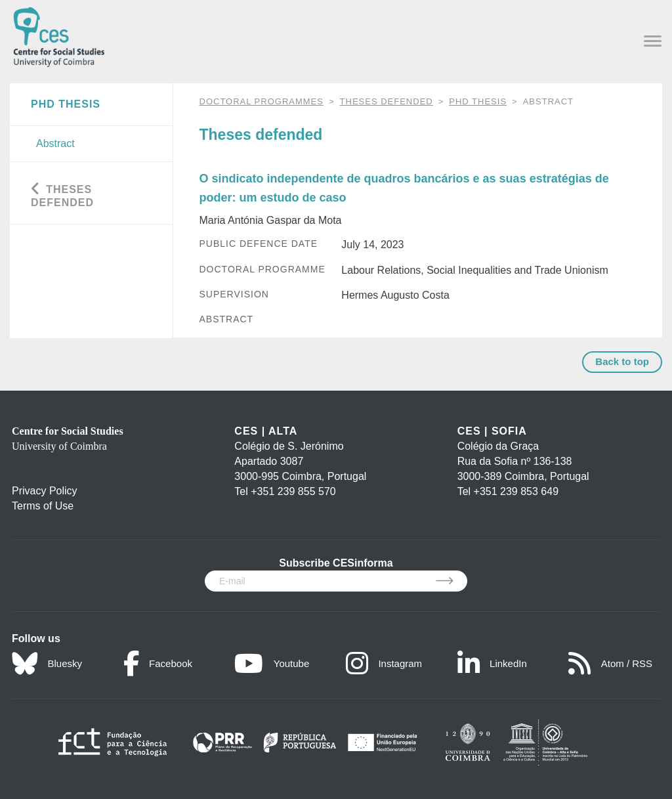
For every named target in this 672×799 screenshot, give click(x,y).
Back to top (622, 361)
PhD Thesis (478, 101)
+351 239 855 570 (293, 491)
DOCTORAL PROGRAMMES (262, 101)
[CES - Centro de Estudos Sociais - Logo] (59, 34)
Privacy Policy (45, 491)
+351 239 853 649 (516, 491)
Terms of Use (43, 506)
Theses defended (387, 101)
